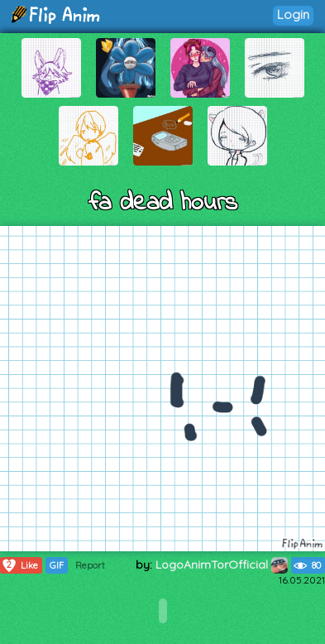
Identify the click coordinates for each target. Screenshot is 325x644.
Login (293, 14)
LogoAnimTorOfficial (222, 565)
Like (19, 565)
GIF (57, 565)
